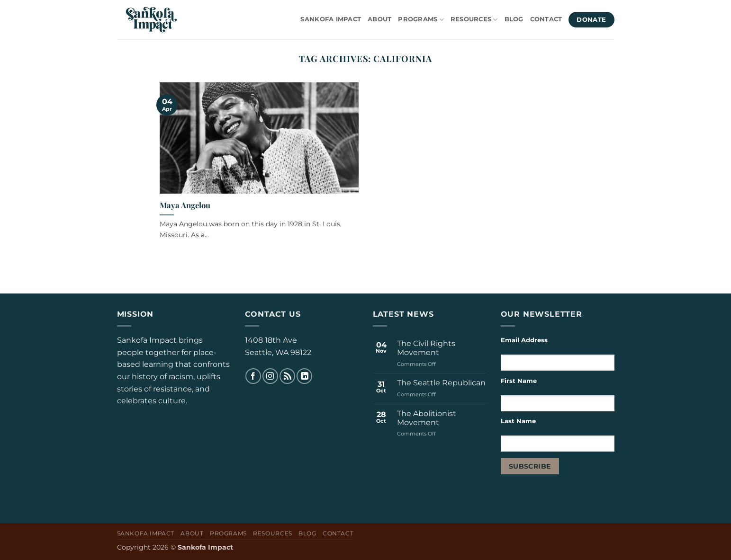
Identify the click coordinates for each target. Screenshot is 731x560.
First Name (519, 381)
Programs (421, 20)
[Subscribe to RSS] (287, 376)
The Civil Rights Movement (426, 348)
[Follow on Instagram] (270, 376)
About (379, 19)
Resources (474, 20)
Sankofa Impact (331, 19)
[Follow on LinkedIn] (304, 376)
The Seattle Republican (441, 383)
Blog (514, 19)
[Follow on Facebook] (253, 376)
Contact (546, 19)
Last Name (519, 421)
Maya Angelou (185, 205)
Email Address (524, 340)
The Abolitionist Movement (427, 418)
